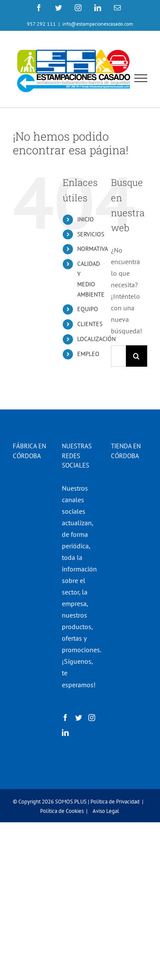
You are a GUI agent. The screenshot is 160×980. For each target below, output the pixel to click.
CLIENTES (90, 324)
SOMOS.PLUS (71, 802)
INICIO (86, 219)
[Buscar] (137, 356)
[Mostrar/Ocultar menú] (141, 78)
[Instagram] (92, 718)
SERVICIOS (91, 234)
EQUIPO (88, 309)
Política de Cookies (62, 811)
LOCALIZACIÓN (96, 339)
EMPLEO (88, 354)
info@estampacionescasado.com (98, 24)
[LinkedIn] (65, 733)
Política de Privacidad (115, 802)
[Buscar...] (118, 356)
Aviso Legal (106, 811)
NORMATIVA (93, 249)
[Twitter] (79, 718)
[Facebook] (65, 718)
